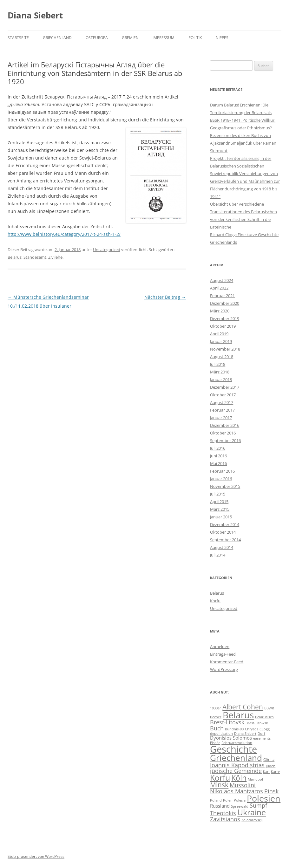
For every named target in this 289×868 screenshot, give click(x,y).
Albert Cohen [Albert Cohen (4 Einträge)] (243, 707)
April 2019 (219, 334)
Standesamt (35, 257)
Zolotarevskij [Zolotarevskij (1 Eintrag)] (252, 820)
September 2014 (225, 540)
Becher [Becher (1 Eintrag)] (216, 717)
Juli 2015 (218, 494)
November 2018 (225, 349)
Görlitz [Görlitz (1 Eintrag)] (269, 760)
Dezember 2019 (225, 318)
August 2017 (222, 402)
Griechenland (57, 38)
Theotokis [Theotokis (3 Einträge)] (223, 813)
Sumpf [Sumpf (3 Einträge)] (258, 805)
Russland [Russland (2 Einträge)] (220, 806)
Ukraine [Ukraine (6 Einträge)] (252, 812)
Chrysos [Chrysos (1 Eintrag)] (252, 729)
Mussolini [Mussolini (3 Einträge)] (243, 785)
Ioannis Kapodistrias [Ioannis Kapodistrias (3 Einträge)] (237, 765)
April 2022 (219, 288)
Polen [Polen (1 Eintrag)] (228, 800)
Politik (195, 38)
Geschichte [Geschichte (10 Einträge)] (233, 749)
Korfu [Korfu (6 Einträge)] (220, 778)
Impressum (164, 38)
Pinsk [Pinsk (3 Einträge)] (271, 791)
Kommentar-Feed (227, 662)
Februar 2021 (222, 296)
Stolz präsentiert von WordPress (36, 856)
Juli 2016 (218, 448)
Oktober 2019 (223, 326)
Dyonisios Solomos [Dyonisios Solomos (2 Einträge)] (231, 738)
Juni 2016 (218, 456)
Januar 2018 (221, 379)
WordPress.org (224, 669)
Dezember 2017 (225, 387)
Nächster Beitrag (165, 297)
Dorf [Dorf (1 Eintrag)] (261, 734)
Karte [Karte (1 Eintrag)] (275, 772)
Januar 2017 (221, 418)
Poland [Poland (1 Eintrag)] (216, 800)
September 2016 (225, 441)
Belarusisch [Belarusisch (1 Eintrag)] (264, 717)
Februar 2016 (222, 471)
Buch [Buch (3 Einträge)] (217, 728)
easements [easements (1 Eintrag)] (262, 738)
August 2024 (222, 280)
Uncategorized (107, 249)
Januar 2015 (221, 517)
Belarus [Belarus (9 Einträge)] (238, 715)
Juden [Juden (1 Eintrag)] (271, 766)
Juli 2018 (218, 364)
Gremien (130, 38)
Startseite (18, 38)
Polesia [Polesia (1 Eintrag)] (240, 800)
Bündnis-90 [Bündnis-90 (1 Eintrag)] (234, 729)
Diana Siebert (35, 15)
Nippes (222, 38)
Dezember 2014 (225, 524)
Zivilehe (55, 257)
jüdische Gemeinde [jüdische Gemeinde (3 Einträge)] (236, 771)
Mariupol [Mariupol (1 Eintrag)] (255, 779)
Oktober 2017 (223, 395)
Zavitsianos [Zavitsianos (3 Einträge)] (225, 819)
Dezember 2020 (225, 303)
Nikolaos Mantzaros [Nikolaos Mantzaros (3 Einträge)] (236, 791)
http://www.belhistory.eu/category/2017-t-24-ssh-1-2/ (64, 234)
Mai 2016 (218, 463)
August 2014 (222, 547)
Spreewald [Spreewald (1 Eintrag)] (240, 806)
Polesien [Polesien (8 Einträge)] (264, 798)
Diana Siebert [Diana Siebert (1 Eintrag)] (245, 734)
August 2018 (222, 357)
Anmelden (220, 646)
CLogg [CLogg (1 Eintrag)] (265, 729)
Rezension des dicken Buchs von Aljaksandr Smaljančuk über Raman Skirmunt (243, 143)
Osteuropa (97, 38)
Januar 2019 (221, 341)
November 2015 (225, 486)
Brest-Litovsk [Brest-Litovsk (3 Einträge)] (227, 722)
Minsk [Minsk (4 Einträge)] (219, 785)
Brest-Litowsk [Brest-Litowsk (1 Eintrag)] (257, 723)
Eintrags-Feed (223, 654)
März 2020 (220, 311)
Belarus (15, 257)
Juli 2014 (218, 555)
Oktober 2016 (223, 433)
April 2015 (219, 502)
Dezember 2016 (225, 425)
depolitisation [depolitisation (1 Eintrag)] (221, 734)
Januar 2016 (221, 479)
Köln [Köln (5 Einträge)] (239, 778)
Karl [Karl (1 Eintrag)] (266, 772)
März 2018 (220, 372)
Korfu (215, 601)
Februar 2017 (222, 410)
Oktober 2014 (223, 532)
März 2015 (220, 509)
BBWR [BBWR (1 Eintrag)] (269, 708)
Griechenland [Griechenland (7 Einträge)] (236, 758)
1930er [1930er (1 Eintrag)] (216, 708)
